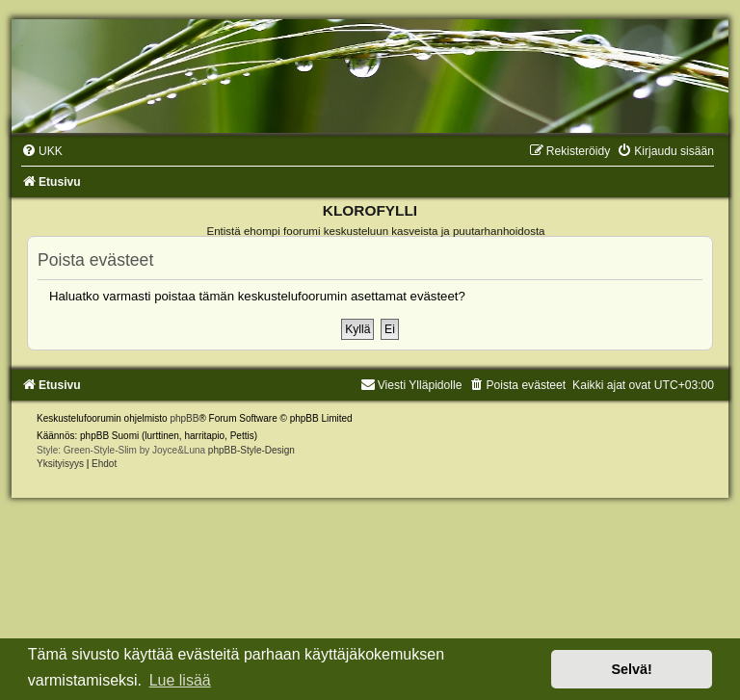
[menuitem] (42, 151)
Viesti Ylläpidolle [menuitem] (411, 385)
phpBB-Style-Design (251, 450)
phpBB (184, 418)
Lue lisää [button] (180, 680)
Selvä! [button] (631, 669)
